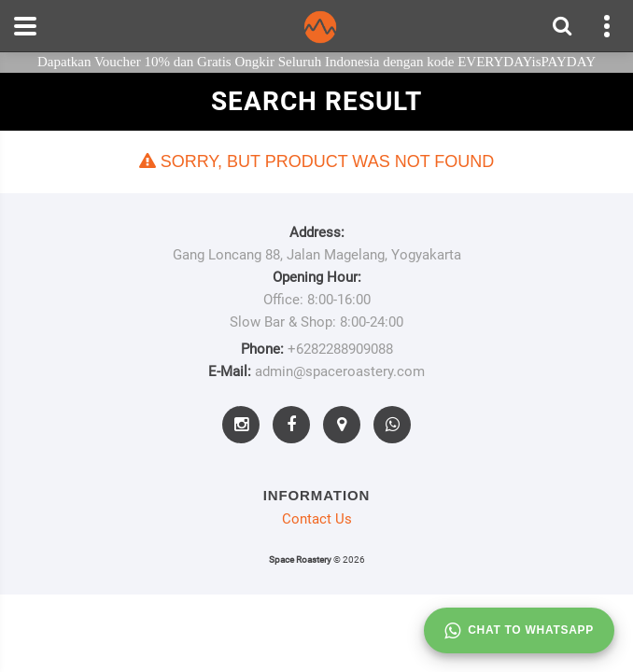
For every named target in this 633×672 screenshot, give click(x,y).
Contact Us (317, 519)
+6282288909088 (340, 349)
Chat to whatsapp (519, 631)
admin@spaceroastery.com (340, 371)
